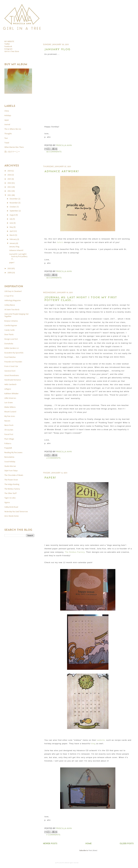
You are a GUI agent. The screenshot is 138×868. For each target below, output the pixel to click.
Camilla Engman (11, 326)
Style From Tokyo (11, 471)
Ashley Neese (10, 305)
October (13, 207)
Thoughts (8, 134)
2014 (10, 183)
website (101, 740)
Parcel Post (9, 434)
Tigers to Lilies (10, 498)
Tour (6, 138)
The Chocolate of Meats (14, 475)
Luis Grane (9, 403)
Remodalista (9, 457)
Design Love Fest (11, 339)
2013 (10, 187)
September (14, 211)
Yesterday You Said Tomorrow (16, 512)
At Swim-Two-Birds (12, 310)
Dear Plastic (9, 335)
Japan (7, 120)
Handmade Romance (13, 380)
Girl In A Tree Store (12, 52)
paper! (50, 478)
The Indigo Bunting (12, 484)
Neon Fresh (9, 425)
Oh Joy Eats (9, 430)
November (14, 203)
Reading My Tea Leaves (13, 453)
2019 (10, 171)
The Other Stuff (10, 493)
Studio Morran (10, 466)
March (12, 235)
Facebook (8, 47)
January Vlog (57, 50)
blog (93, 744)
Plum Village (9, 439)
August (13, 215)
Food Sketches (10, 357)
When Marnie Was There (14, 147)
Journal (7, 125)
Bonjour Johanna (11, 321)
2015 (10, 179)
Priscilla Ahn (64, 145)
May (12, 227)
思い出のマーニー (12, 152)
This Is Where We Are (13, 129)
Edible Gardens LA (12, 348)
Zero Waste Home (12, 516)
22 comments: (54, 152)
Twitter (7, 44)
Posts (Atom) (93, 851)
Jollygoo (8, 389)
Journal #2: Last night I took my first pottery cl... (18, 257)
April (12, 231)
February (13, 239)
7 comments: (53, 835)
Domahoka (9, 344)
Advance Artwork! (62, 172)
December (14, 199)
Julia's (60, 242)
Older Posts (127, 844)
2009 (10, 273)
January (13, 243)
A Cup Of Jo (9, 296)
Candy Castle (10, 330)
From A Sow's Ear (11, 366)
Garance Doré (10, 371)
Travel (7, 143)
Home (89, 844)
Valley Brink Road (11, 507)
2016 (10, 175)
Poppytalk (8, 448)
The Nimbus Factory (75, 552)
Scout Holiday (10, 462)
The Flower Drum (11, 480)
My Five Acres (10, 416)
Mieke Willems (10, 407)
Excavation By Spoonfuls (14, 353)
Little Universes (10, 398)
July (11, 219)
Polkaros (8, 444)
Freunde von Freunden (13, 362)
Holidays (8, 116)
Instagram (8, 49)
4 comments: (54, 458)
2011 (10, 195)
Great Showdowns (12, 376)
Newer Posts (50, 844)
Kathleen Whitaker (12, 394)
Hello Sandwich (10, 385)
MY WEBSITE (9, 42)
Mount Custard (10, 412)
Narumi (7, 421)
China (7, 111)
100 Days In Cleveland (13, 291)
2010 (10, 269)
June (12, 223)
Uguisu (7, 503)
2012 (10, 191)
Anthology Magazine (13, 301)
